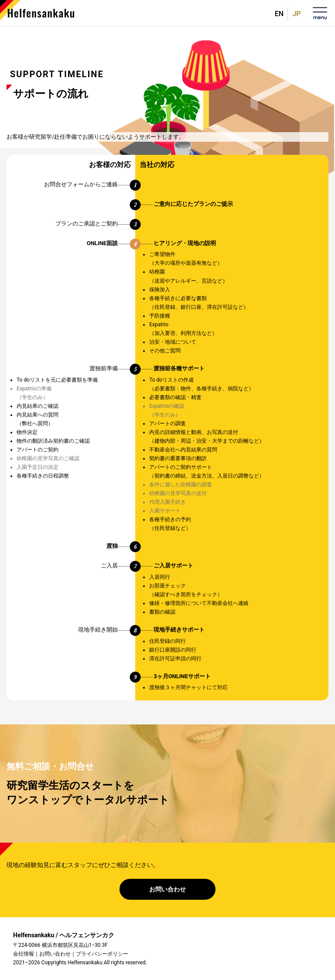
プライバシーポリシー (102, 954)
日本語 (295, 14)
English (279, 11)
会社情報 (24, 954)
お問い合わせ (167, 889)
